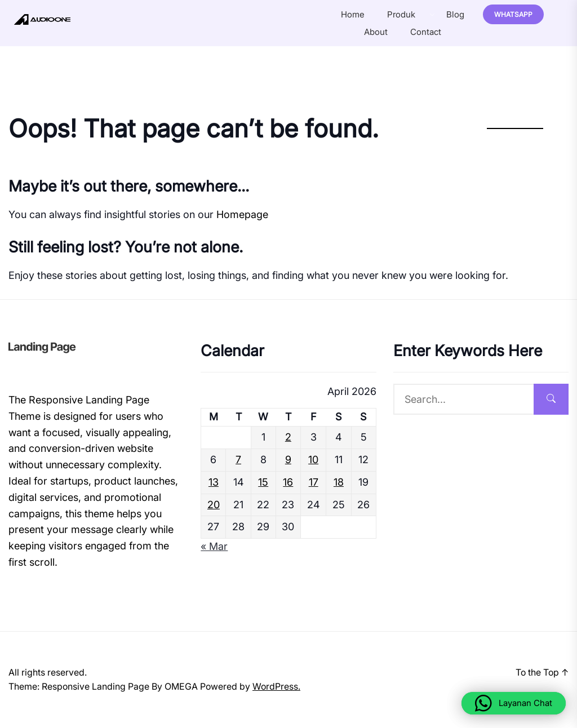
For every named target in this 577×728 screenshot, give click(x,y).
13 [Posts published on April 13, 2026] (214, 482)
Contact (426, 32)
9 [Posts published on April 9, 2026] (288, 460)
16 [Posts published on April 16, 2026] (288, 482)
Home (353, 14)
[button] (514, 703)
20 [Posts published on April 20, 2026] (214, 505)
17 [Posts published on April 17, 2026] (314, 482)
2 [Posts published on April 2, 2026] (288, 437)
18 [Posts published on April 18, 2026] (339, 482)
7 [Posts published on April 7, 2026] (238, 460)
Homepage (242, 214)
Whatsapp (513, 14)
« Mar (214, 546)
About (376, 32)
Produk (401, 14)
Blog (455, 14)
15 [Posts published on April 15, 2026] (263, 482)
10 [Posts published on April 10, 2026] (313, 460)
